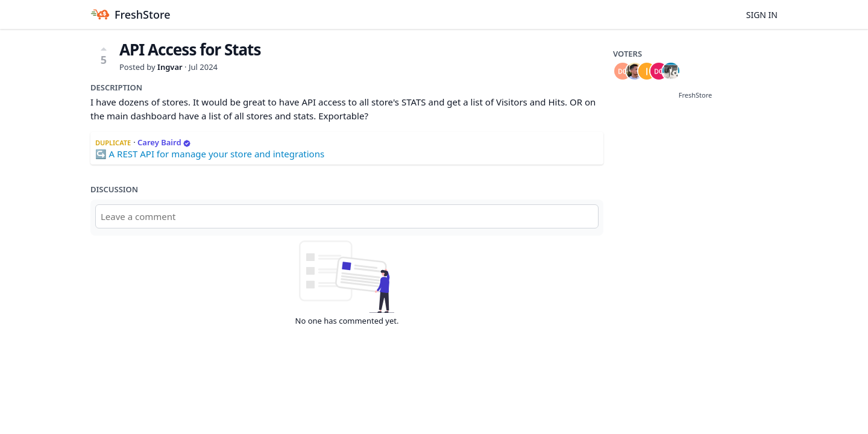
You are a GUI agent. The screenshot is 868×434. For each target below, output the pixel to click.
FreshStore (696, 95)
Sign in (762, 15)
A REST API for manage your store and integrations (217, 154)
